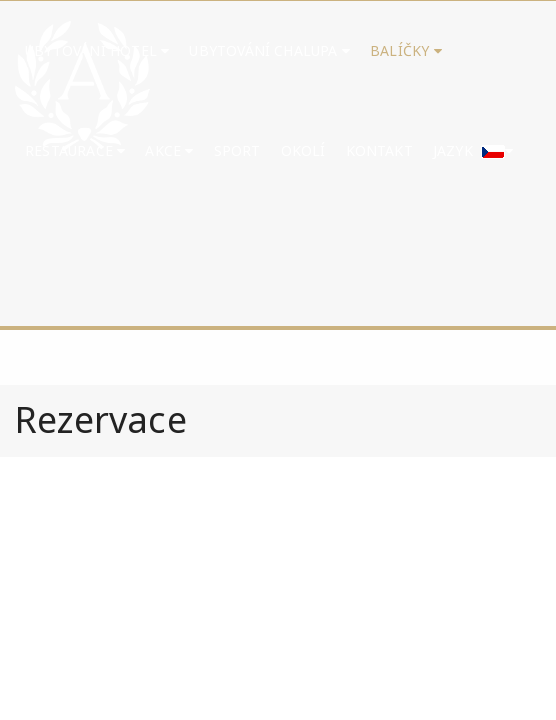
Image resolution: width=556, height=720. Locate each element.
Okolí (303, 150)
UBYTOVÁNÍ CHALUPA (269, 50)
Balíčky (406, 50)
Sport (237, 150)
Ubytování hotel (97, 50)
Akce (169, 150)
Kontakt (379, 150)
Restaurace (75, 150)
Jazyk (473, 150)
